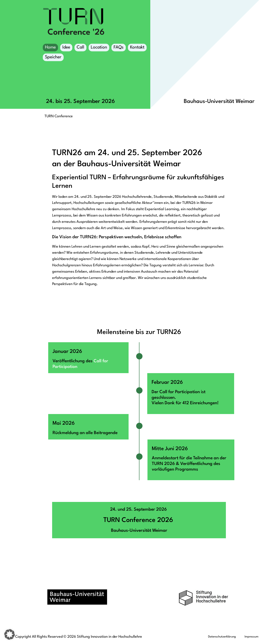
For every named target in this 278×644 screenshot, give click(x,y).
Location (99, 48)
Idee (66, 47)
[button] (10, 634)
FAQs (119, 47)
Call (80, 47)
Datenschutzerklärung (222, 637)
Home (50, 47)
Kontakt (137, 47)
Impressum (252, 637)
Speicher (53, 58)
